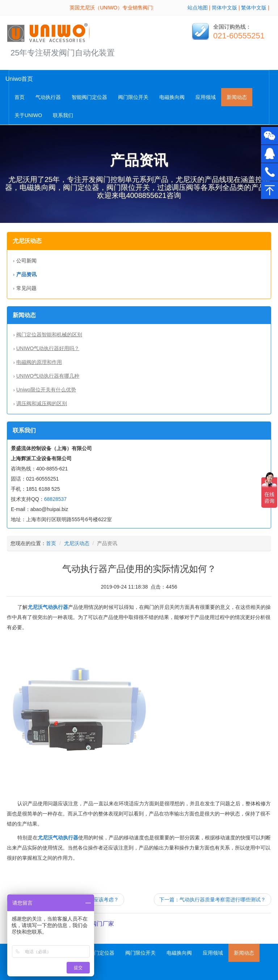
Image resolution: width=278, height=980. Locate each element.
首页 (20, 97)
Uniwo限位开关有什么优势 (46, 390)
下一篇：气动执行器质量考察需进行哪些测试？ (212, 900)
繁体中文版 (254, 8)
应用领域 (206, 97)
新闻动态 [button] (237, 97)
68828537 (55, 499)
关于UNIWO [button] (28, 115)
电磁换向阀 (172, 97)
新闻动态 (244, 953)
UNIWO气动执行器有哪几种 (48, 376)
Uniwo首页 (19, 79)
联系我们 (63, 115)
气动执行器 (48, 97)
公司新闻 (26, 261)
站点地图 (198, 8)
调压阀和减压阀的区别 (42, 403)
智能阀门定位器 (89, 97)
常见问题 (26, 288)
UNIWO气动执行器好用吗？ (48, 348)
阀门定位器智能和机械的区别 (49, 335)
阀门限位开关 (133, 97)
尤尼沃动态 (77, 543)
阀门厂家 (102, 924)
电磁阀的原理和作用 (39, 362)
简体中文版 (224, 8)
